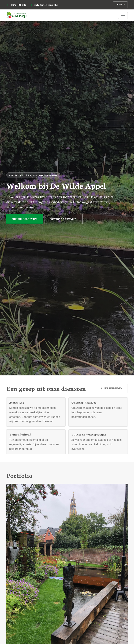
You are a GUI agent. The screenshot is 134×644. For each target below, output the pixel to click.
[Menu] (123, 15)
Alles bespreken (112, 389)
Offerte (120, 5)
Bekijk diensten (25, 219)
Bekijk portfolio (63, 219)
